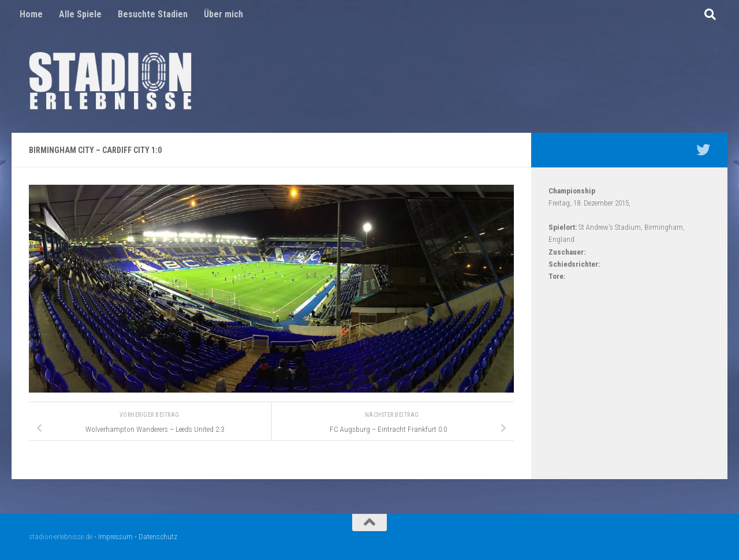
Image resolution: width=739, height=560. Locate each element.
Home (31, 14)
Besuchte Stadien (153, 14)
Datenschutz (158, 537)
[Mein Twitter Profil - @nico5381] (703, 150)
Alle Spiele (80, 14)
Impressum (115, 537)
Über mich (223, 14)
